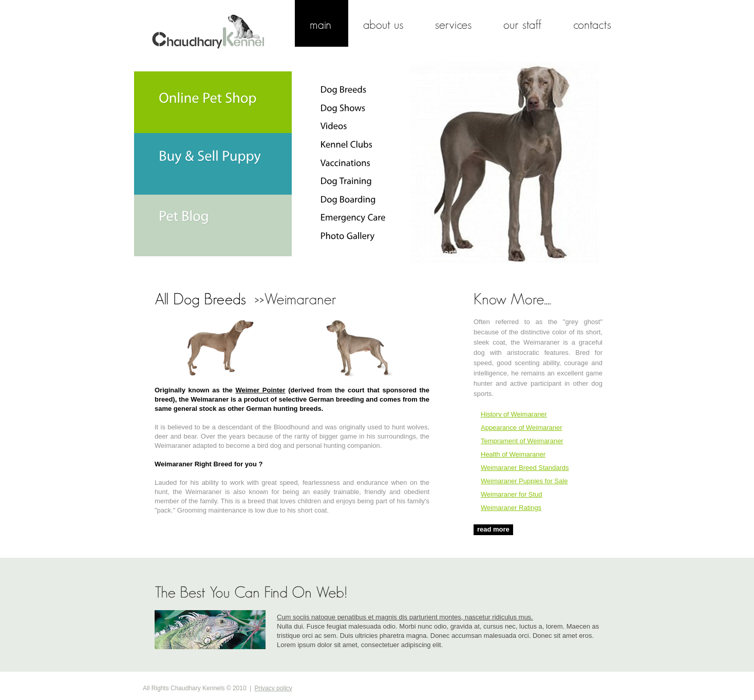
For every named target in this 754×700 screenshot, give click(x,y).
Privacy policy (273, 688)
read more (493, 529)
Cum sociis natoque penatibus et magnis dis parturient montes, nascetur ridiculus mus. (405, 617)
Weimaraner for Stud (512, 494)
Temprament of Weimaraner (522, 441)
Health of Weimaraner (513, 454)
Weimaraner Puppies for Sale (524, 481)
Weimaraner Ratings (511, 508)
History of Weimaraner (514, 414)
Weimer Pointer (261, 390)
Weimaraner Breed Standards (525, 468)
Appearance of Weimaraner (522, 428)
